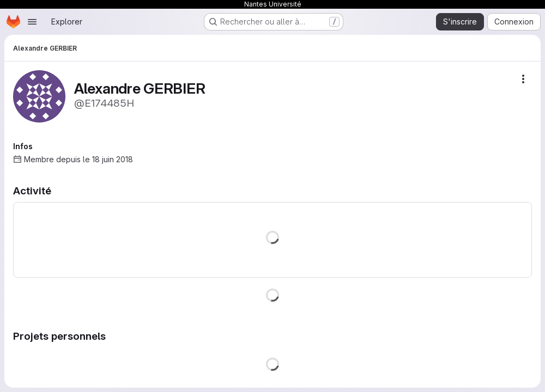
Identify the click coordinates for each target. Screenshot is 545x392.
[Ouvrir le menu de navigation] (32, 22)
